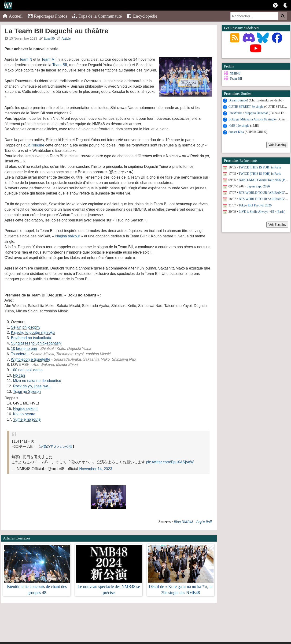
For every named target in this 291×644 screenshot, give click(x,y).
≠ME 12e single (239, 125)
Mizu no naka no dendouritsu (37, 381)
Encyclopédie (142, 16)
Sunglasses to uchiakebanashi (36, 343)
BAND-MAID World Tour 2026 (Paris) (265, 180)
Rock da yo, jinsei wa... (32, 386)
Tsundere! (19, 354)
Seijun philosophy (26, 327)
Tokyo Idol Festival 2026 (255, 205)
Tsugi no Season (27, 391)
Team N (26, 59)
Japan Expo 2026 (258, 186)
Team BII (60, 65)
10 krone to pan (24, 349)
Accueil (13, 16)
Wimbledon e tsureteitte (31, 359)
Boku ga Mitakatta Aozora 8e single (252, 119)
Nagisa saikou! (68, 236)
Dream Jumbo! (238, 100)
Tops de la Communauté (97, 16)
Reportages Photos (47, 16)
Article (66, 39)
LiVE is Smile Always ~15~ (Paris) (262, 211)
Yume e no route (27, 419)
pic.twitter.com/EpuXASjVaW (170, 462)
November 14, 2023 (96, 469)
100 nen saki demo (27, 370)
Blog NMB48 (183, 522)
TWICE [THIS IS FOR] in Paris (260, 167)
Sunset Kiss (236, 132)
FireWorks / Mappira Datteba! (248, 113)
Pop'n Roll (204, 522)
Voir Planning (277, 144)
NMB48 (235, 73)
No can (19, 375)
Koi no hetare (24, 414)
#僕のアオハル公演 (56, 447)
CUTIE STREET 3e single (246, 106)
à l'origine (36, 145)
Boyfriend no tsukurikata (31, 338)
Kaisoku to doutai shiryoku (33, 332)
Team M (48, 59)
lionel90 (49, 39)
